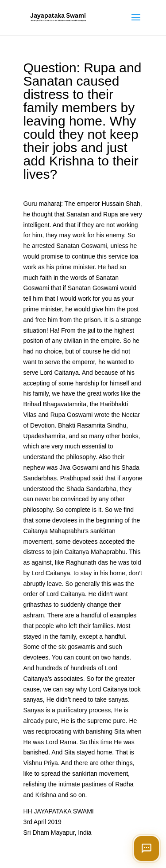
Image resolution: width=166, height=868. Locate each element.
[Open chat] (147, 848)
